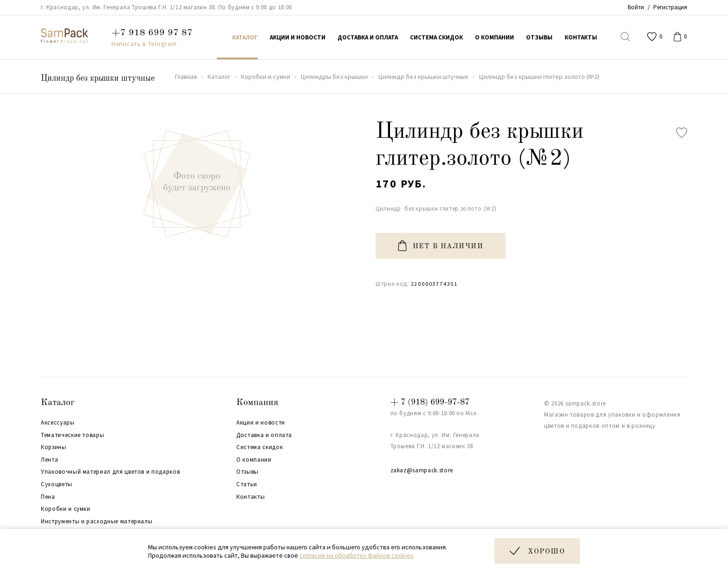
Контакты (250, 497)
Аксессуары (58, 423)
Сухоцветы (57, 484)
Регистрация (670, 7)
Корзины (54, 447)
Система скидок (260, 447)
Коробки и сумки (66, 509)
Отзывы (247, 472)
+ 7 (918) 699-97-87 (430, 402)
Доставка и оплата (264, 435)
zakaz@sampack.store (422, 470)
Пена (48, 497)
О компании (254, 460)
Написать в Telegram (144, 44)
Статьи (247, 484)
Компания (257, 403)
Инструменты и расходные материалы (97, 521)
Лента (49, 460)
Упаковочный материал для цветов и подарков (110, 472)
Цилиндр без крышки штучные (98, 78)
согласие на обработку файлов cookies (357, 555)
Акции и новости (261, 423)
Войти (636, 7)
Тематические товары (72, 435)
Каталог (58, 403)
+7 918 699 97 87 (152, 33)
